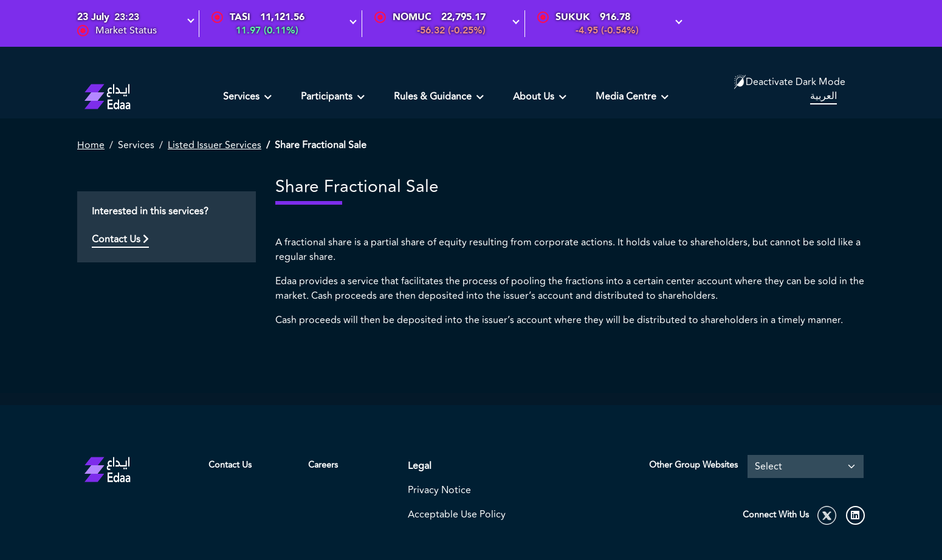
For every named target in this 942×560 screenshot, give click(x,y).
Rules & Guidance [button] (434, 97)
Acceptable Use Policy (457, 514)
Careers (323, 465)
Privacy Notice (439, 490)
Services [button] (242, 97)
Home (91, 145)
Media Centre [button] (627, 97)
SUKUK (573, 17)
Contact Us (120, 239)
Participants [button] (328, 97)
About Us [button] (535, 97)
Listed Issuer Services (215, 145)
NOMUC (412, 17)
